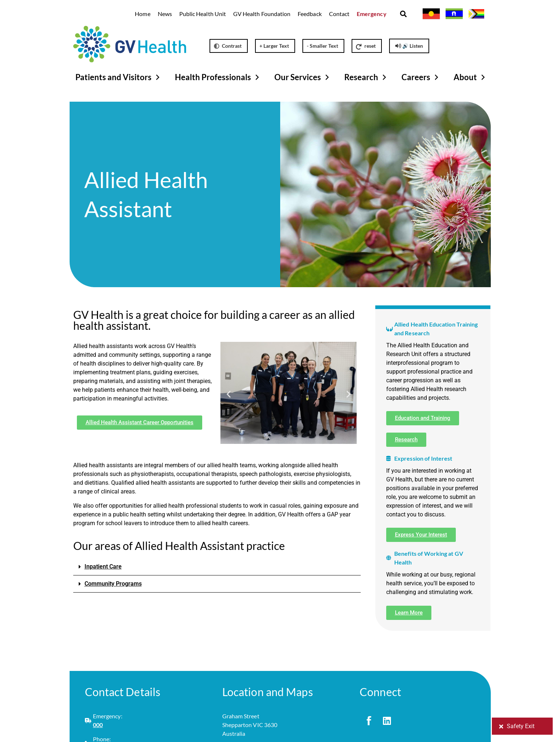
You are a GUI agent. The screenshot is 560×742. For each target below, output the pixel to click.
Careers (421, 77)
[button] (404, 14)
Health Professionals (218, 77)
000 (98, 725)
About (470, 77)
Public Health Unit (203, 14)
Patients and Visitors (119, 77)
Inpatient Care (103, 567)
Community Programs (113, 584)
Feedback (310, 14)
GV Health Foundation (262, 14)
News (165, 14)
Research (366, 77)
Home (142, 14)
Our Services (303, 77)
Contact (339, 14)
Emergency (372, 14)
